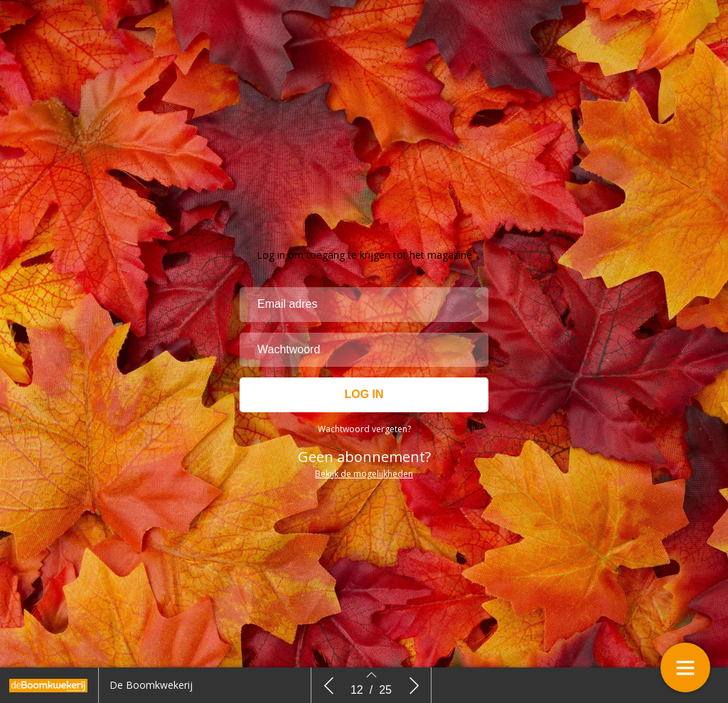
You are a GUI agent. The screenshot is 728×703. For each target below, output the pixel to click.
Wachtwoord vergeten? (364, 429)
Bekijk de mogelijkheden (364, 474)
